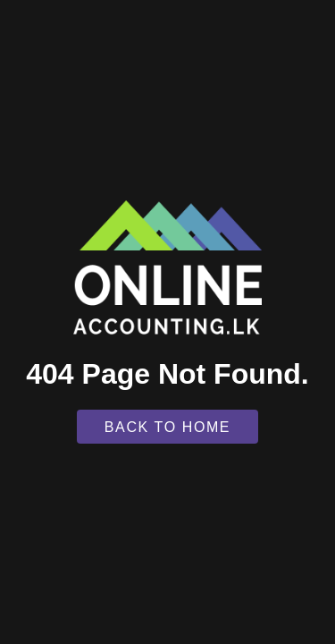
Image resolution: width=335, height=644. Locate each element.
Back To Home (167, 427)
